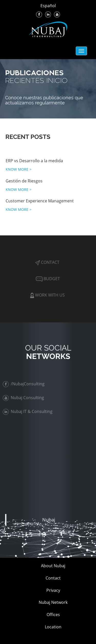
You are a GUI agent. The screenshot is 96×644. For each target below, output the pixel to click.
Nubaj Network (53, 602)
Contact (47, 262)
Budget (47, 279)
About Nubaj (53, 566)
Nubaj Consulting (24, 398)
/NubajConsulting (24, 384)
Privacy (53, 590)
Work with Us (47, 295)
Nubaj (49, 520)
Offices (53, 615)
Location (53, 627)
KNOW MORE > (19, 169)
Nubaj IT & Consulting (28, 411)
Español (48, 6)
